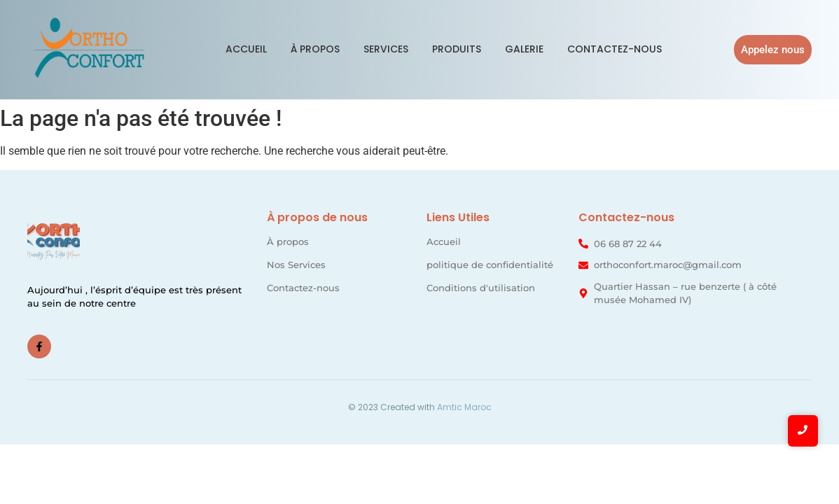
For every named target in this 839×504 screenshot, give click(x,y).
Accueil (246, 49)
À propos (315, 49)
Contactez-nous (615, 49)
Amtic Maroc (464, 407)
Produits (457, 49)
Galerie (524, 49)
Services (386, 49)
